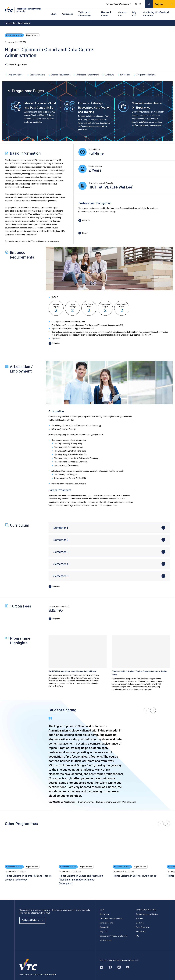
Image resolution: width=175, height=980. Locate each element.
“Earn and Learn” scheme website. (45, 237)
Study (54, 11)
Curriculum (108, 71)
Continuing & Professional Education (156, 11)
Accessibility (141, 927)
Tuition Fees (124, 71)
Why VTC (134, 11)
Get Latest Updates (34, 918)
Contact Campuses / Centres (147, 910)
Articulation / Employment (86, 71)
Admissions (67, 11)
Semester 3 (61, 548)
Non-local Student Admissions (116, 3)
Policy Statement (143, 923)
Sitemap (139, 914)
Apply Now (161, 3)
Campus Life (122, 11)
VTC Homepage (106, 936)
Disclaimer (140, 919)
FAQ (138, 932)
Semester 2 (61, 536)
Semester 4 (61, 560)
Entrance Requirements (59, 71)
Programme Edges (14, 71)
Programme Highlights (145, 71)
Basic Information (36, 71)
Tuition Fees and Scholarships (111, 914)
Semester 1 (61, 524)
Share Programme (16, 60)
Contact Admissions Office (146, 906)
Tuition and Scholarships (85, 11)
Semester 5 (61, 572)
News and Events (106, 11)
